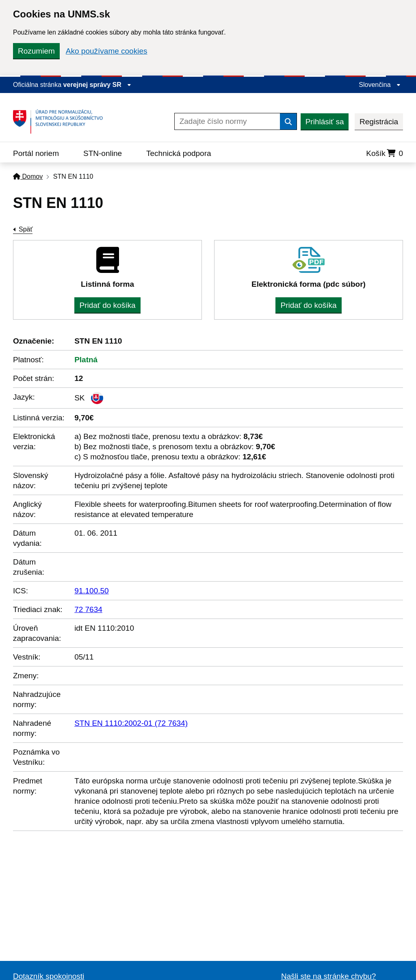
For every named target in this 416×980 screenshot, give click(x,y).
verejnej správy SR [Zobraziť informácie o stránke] (97, 85)
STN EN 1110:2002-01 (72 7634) (131, 723)
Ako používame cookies (107, 51)
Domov (28, 176)
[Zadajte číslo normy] (227, 121)
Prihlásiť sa (325, 122)
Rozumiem (36, 51)
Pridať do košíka (107, 305)
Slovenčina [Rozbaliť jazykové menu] (380, 85)
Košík (385, 153)
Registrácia (379, 122)
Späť (26, 229)
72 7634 (88, 609)
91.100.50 (92, 591)
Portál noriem (36, 153)
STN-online (103, 153)
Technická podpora (179, 153)
